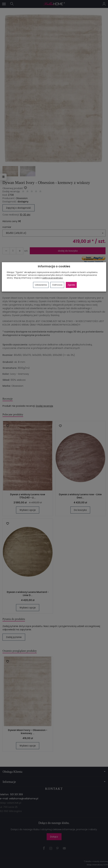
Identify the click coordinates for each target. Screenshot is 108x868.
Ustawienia (41, 285)
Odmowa (57, 285)
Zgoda (71, 285)
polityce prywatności (53, 278)
